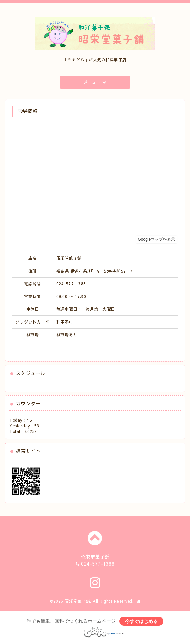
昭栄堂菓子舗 (77, 601)
